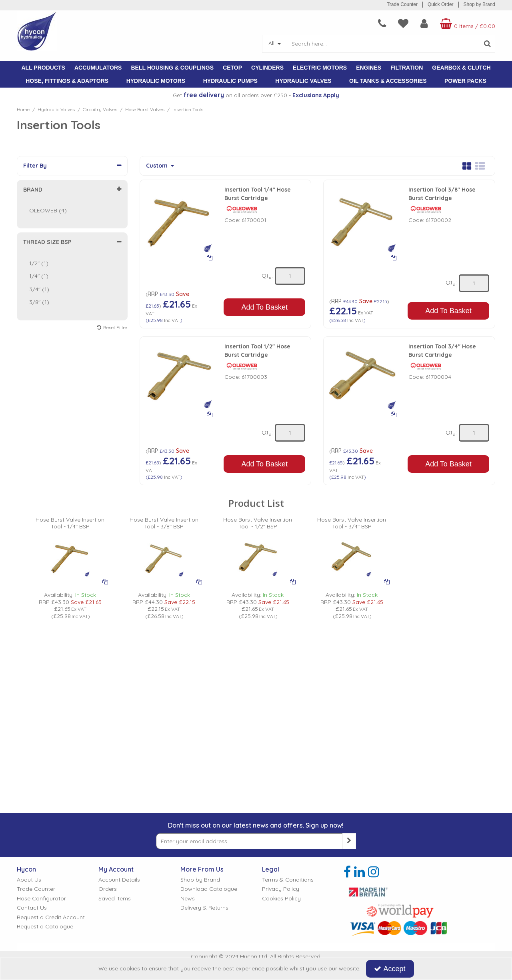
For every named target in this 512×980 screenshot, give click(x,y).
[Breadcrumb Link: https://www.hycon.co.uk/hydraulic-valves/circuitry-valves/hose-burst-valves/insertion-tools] (188, 109)
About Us (29, 880)
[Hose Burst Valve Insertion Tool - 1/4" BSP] (70, 526)
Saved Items (115, 899)
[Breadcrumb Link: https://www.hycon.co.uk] (23, 109)
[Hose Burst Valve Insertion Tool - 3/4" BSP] (352, 526)
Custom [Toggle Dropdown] (158, 166)
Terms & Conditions (288, 880)
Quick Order (441, 4)
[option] (70, 568)
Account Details (119, 880)
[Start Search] (487, 44)
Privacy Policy (281, 889)
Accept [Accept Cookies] (390, 969)
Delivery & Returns (204, 908)
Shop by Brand (479, 4)
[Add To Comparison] (210, 257)
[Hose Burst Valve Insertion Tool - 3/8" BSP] (164, 526)
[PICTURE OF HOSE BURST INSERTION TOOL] (70, 557)
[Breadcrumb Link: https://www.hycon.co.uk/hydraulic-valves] (56, 109)
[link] (347, 872)
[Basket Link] (467, 24)
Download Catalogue (209, 889)
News (188, 899)
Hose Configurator (41, 899)
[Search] (383, 44)
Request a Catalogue (45, 927)
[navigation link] (382, 24)
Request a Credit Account (51, 917)
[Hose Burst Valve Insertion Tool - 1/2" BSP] (258, 526)
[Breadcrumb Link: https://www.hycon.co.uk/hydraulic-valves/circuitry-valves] (100, 109)
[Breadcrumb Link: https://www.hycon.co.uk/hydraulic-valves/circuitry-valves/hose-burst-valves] (145, 109)
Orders (108, 889)
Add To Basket (264, 307)
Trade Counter (402, 4)
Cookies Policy (281, 899)
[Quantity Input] (290, 276)
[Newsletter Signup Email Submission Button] (349, 841)
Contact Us (32, 908)
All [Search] (272, 43)
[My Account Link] (424, 24)
